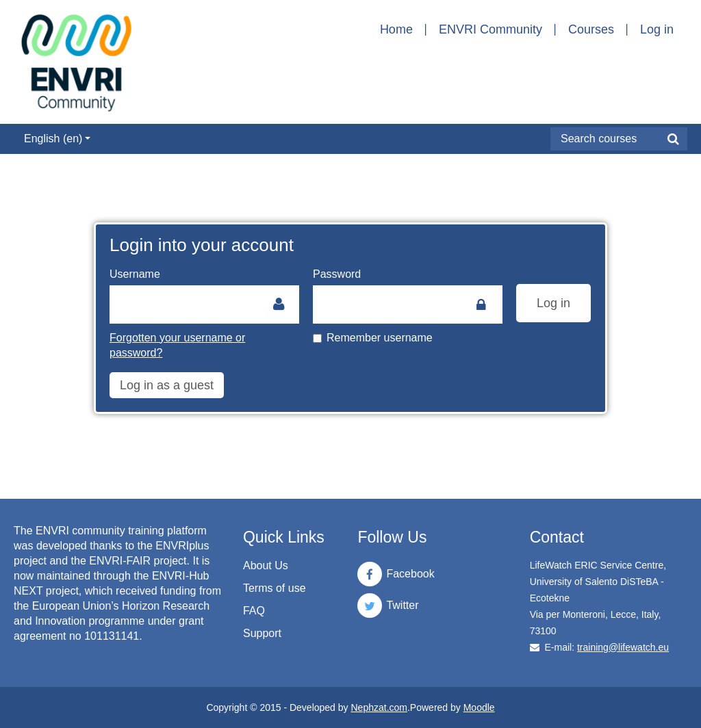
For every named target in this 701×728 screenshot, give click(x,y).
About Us (266, 565)
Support (262, 633)
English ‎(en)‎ (57, 139)
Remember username (373, 338)
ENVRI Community (490, 29)
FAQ (254, 611)
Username (135, 274)
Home (396, 29)
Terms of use (275, 588)
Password (337, 274)
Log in (657, 29)
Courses (591, 29)
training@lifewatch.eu (623, 647)
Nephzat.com (379, 707)
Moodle (479, 707)
